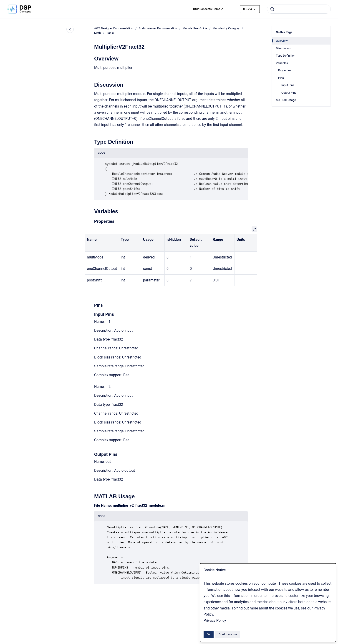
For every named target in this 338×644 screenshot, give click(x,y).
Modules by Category (226, 28)
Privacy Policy (215, 620)
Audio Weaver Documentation (158, 28)
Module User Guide (195, 28)
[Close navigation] (70, 29)
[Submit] (272, 9)
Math (97, 33)
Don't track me (228, 634)
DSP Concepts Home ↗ (208, 9)
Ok (209, 634)
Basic (110, 33)
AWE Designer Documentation (114, 28)
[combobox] (299, 9)
